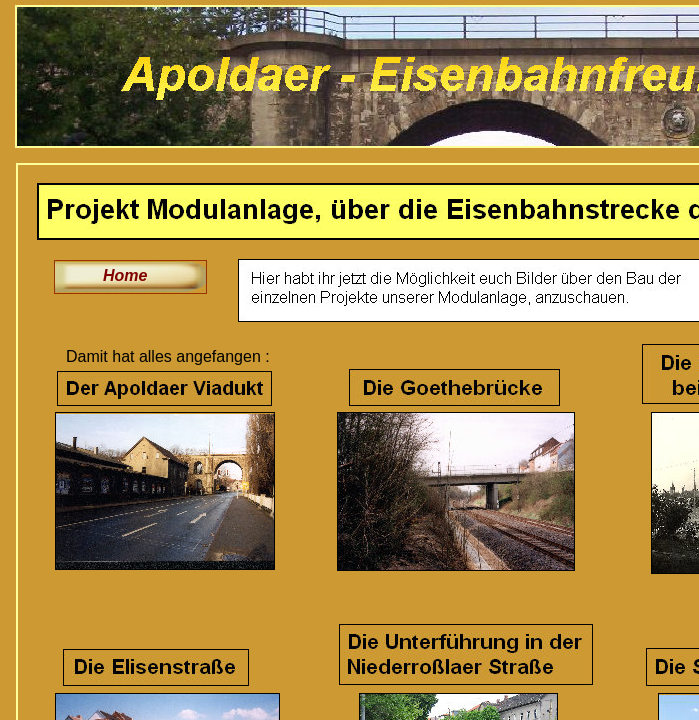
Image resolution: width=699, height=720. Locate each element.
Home (125, 275)
